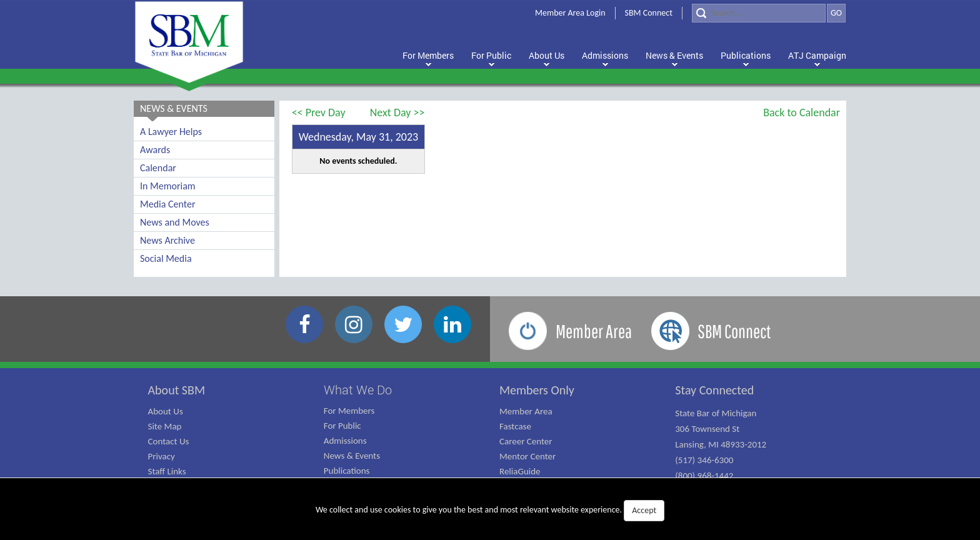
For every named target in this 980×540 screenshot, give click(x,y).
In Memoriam (168, 186)
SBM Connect (649, 13)
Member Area (526, 411)
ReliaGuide (520, 471)
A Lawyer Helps (171, 132)
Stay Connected (714, 390)
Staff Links (167, 471)
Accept (644, 510)
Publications (347, 471)
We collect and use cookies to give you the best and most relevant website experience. (490, 511)
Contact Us (169, 441)
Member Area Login (570, 13)
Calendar (158, 168)
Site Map (165, 426)
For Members (349, 411)
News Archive (167, 240)
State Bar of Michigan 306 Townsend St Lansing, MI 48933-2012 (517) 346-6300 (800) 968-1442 (721, 444)
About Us (166, 411)
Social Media (166, 258)
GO (836, 13)
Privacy (162, 456)
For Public (342, 426)
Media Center (167, 204)
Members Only (537, 390)
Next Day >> (397, 112)
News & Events (352, 456)
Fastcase (515, 426)
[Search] (759, 13)
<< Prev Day (319, 112)
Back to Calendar (802, 112)
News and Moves (175, 222)
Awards (155, 150)
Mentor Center (527, 456)
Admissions (345, 441)
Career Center (526, 441)
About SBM (177, 390)
